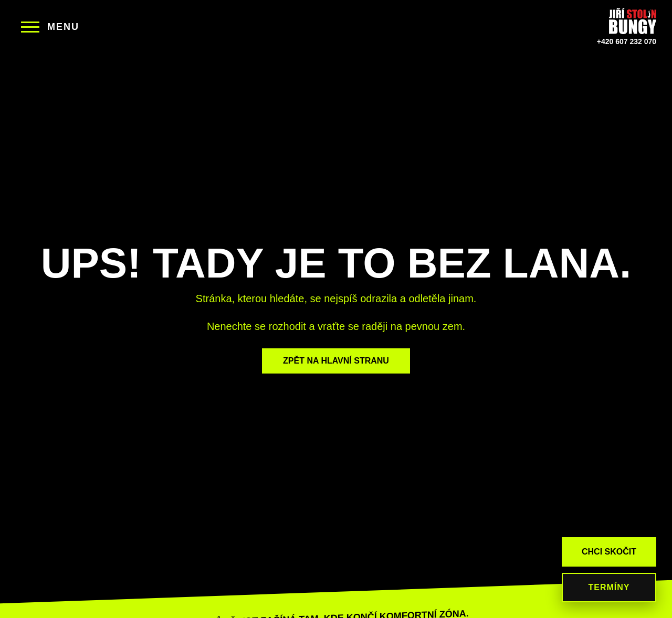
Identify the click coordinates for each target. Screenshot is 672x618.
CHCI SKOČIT (609, 552)
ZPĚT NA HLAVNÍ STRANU (336, 361)
